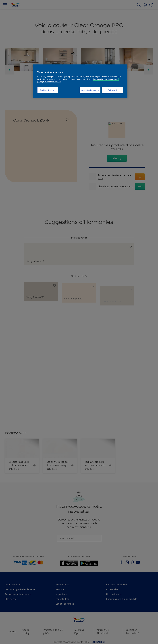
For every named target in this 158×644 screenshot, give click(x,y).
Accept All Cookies (90, 90)
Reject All (112, 90)
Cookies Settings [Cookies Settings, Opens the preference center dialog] (48, 90)
